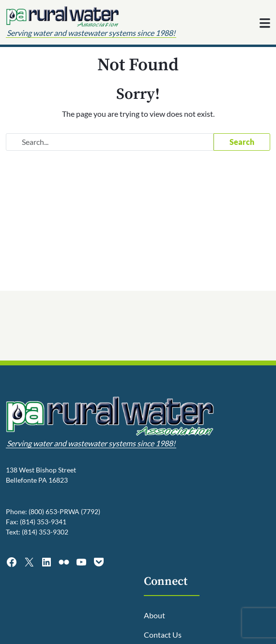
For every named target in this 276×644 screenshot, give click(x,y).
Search (242, 142)
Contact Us (163, 635)
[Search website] (110, 142)
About (154, 615)
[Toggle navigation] (265, 23)
